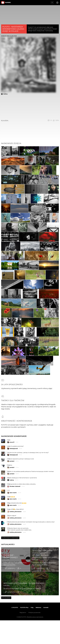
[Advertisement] (30, 107)
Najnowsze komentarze (14, 495)
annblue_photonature (16, 570)
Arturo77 (12, 501)
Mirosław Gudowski (15, 545)
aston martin (13, 552)
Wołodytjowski (14, 507)
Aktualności (8, 603)
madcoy (5, 94)
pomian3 (12, 520)
